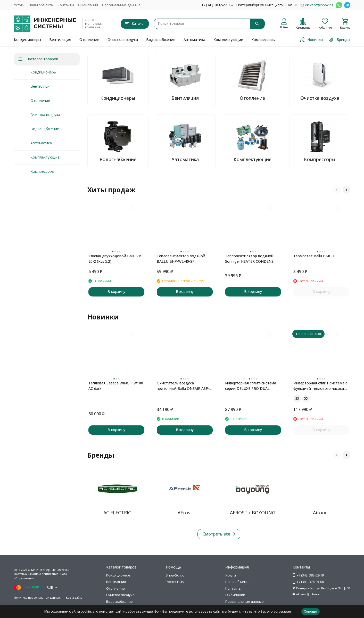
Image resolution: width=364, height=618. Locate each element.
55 (306, 398)
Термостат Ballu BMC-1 (314, 256)
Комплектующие (228, 40)
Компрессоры (263, 40)
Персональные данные (121, 5)
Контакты (66, 5)
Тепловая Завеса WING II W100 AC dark (116, 386)
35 (297, 398)
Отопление (89, 40)
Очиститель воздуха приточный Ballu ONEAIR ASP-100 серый (183, 386)
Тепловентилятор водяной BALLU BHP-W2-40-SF (181, 259)
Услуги (19, 5)
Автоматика (194, 40)
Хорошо (311, 611)
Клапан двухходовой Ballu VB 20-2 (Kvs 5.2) (115, 259)
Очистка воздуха (123, 40)
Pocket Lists (175, 582)
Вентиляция (60, 40)
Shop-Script (175, 575)
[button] (337, 190)
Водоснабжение (161, 40)
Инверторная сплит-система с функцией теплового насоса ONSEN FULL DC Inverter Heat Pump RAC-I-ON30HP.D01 (320, 386)
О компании (88, 5)
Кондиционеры (27, 40)
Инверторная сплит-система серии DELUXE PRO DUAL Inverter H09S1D (251, 386)
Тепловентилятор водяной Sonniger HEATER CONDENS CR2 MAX (249, 259)
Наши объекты (41, 5)
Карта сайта (74, 598)
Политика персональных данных (37, 598)
